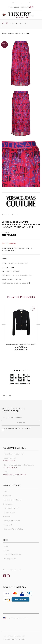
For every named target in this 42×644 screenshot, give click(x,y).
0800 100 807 (9, 461)
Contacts (7, 496)
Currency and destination (15, 618)
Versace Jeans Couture (22, 275)
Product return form (12, 521)
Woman (16, 271)
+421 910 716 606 (10, 468)
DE (22, 3)
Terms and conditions (12, 500)
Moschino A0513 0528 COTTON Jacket (21, 345)
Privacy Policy (9, 512)
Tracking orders (10, 559)
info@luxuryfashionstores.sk (15, 474)
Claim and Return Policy (13, 529)
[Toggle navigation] (32, 15)
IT (30, 3)
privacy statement (25, 428)
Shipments (8, 504)
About (6, 492)
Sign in (23, 23)
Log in (13, 23)
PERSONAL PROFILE (12, 554)
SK (13, 3)
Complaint (8, 525)
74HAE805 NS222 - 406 (18, 263)
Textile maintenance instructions (16, 283)
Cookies (7, 517)
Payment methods (11, 508)
